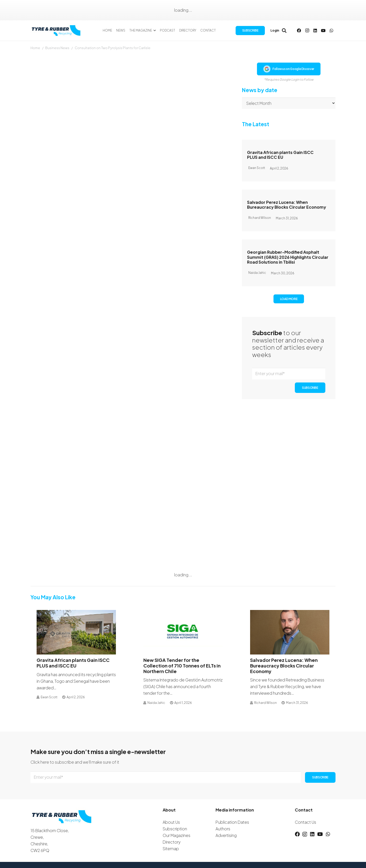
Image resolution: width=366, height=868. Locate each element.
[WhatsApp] (331, 31)
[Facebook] (299, 31)
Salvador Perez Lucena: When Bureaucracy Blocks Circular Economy (287, 205)
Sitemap (171, 849)
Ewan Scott (49, 697)
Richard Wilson (265, 703)
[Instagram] (307, 31)
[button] (154, 31)
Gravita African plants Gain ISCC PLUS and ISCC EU (280, 155)
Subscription (175, 829)
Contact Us (306, 822)
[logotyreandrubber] (57, 31)
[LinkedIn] (315, 31)
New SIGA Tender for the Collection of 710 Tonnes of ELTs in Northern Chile (182, 666)
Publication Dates (232, 822)
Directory (172, 842)
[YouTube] (323, 31)
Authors (223, 829)
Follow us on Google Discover (289, 69)
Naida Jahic (156, 703)
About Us (171, 822)
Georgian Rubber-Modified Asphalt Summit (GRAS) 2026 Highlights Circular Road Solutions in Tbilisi (288, 257)
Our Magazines (177, 835)
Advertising (226, 835)
